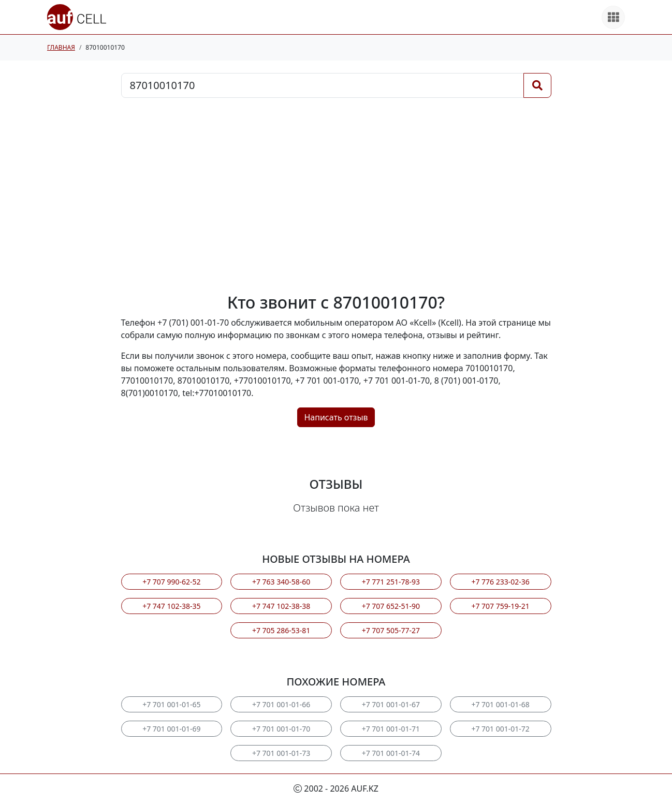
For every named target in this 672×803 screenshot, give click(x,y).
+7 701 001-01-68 (500, 704)
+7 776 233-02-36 (500, 582)
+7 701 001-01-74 (391, 753)
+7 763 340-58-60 (281, 582)
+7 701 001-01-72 (500, 729)
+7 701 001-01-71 (391, 729)
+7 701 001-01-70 (281, 729)
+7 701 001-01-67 (391, 704)
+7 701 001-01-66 (281, 704)
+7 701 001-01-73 (281, 753)
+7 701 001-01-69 (171, 729)
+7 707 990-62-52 (171, 582)
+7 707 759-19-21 (500, 606)
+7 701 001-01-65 (171, 704)
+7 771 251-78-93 (391, 582)
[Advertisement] (336, 195)
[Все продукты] (613, 17)
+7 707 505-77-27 (391, 630)
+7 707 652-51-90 (391, 606)
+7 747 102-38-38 (281, 606)
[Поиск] (537, 85)
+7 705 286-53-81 (281, 630)
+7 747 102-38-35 (171, 606)
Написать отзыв (336, 417)
